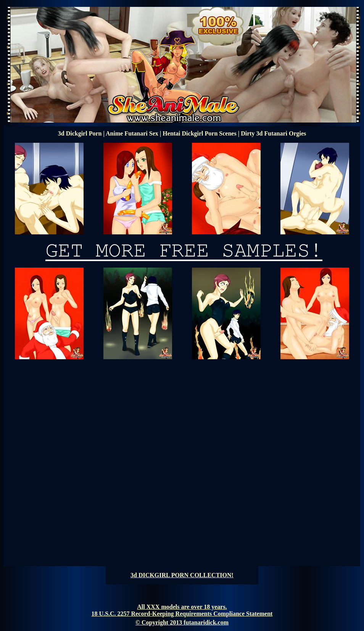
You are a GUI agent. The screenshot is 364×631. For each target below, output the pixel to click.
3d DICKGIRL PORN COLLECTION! (182, 575)
